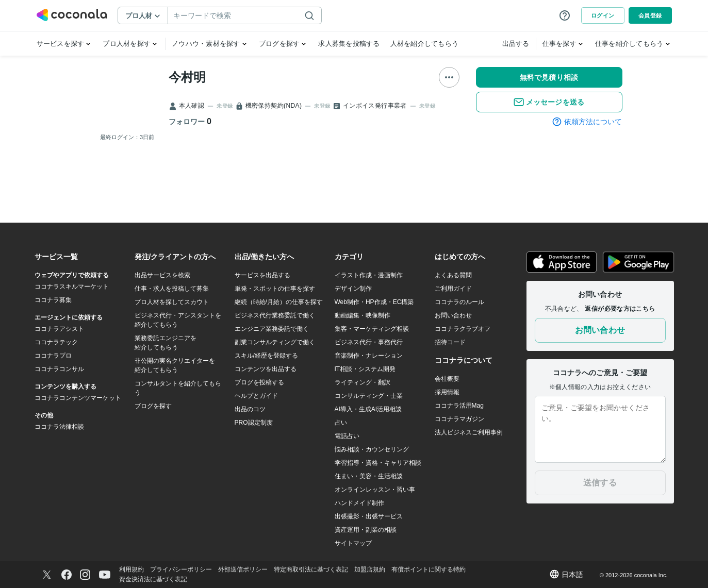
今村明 (187, 77)
